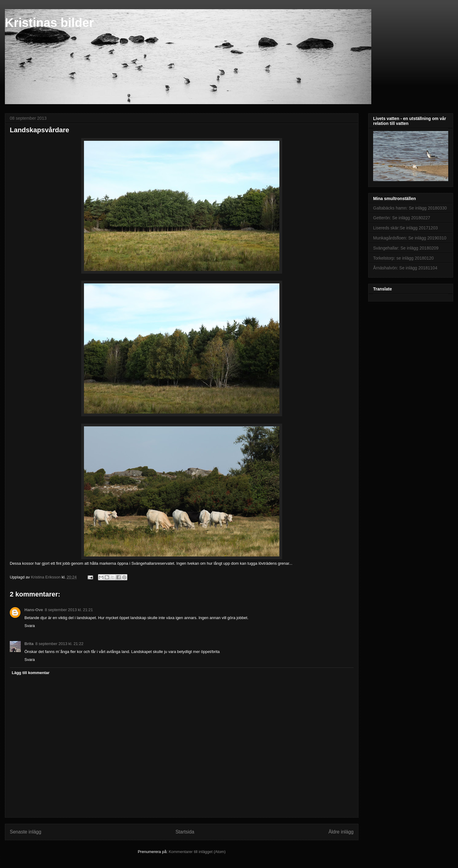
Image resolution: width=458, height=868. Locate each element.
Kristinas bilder (49, 23)
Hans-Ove (34, 610)
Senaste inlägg (25, 832)
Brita (29, 644)
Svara (30, 626)
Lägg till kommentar (31, 673)
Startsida (185, 832)
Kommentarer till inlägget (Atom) (197, 852)
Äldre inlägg (341, 832)
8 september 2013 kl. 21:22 (60, 644)
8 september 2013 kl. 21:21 (69, 610)
